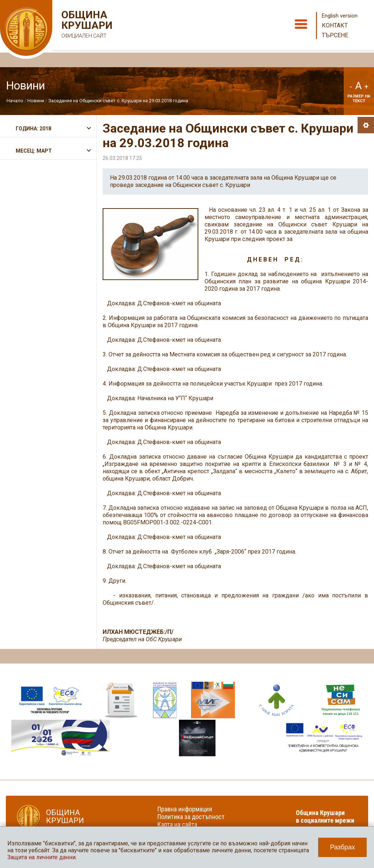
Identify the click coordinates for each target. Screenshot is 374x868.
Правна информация (185, 809)
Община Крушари (86, 25)
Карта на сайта (177, 824)
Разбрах (342, 847)
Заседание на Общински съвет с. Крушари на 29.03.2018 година (118, 101)
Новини (36, 101)
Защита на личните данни (41, 857)
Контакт (335, 25)
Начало (15, 101)
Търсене (335, 35)
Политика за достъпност (191, 817)
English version (340, 16)
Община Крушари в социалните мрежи (325, 817)
